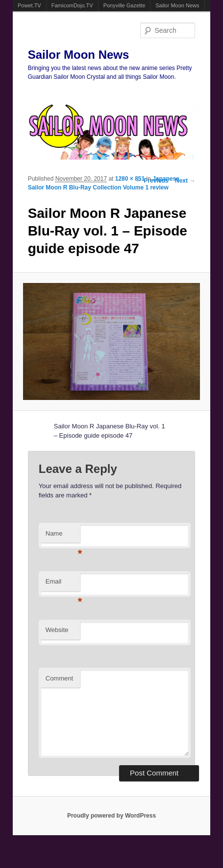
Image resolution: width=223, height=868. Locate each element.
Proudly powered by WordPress (111, 816)
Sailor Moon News (177, 5)
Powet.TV (29, 5)
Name (63, 536)
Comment (59, 678)
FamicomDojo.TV (72, 5)
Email (63, 584)
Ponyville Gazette (124, 5)
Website (57, 630)
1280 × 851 (130, 179)
